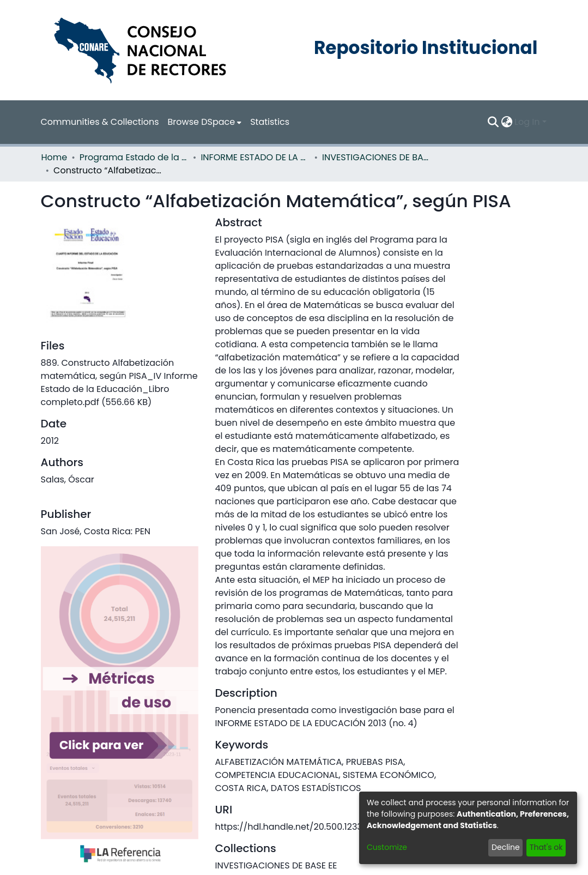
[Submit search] (493, 122)
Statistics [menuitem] (270, 122)
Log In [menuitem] (527, 122)
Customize (387, 847)
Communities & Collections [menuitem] (100, 122)
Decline (506, 847)
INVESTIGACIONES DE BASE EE (377, 157)
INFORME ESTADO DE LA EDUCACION (255, 157)
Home (54, 157)
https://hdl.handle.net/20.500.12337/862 (301, 827)
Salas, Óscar (68, 479)
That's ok (546, 847)
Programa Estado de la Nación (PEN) (134, 157)
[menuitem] (205, 122)
